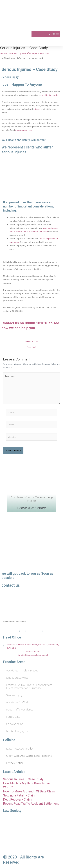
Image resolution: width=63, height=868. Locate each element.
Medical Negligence (18, 731)
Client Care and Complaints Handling (29, 756)
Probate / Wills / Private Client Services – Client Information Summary (30, 687)
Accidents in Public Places (22, 671)
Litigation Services (17, 678)
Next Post (31, 347)
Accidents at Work (17, 702)
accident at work (49, 95)
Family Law (13, 717)
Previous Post (31, 341)
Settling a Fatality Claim (19, 795)
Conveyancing (15, 724)
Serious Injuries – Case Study (23, 779)
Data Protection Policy (20, 749)
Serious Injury (14, 695)
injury (38, 109)
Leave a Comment (9, 53)
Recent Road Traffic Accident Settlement (31, 804)
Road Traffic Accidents (20, 710)
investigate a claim (24, 130)
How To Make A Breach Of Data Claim (29, 791)
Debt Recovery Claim (17, 799)
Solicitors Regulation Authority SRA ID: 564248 (31, 846)
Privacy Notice (15, 763)
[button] (52, 34)
